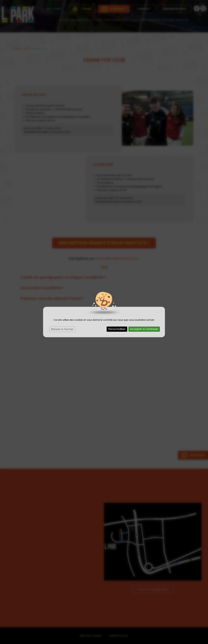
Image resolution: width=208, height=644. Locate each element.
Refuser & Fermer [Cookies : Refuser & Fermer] (62, 329)
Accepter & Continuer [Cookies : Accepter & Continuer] (144, 329)
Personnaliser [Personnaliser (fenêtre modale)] (117, 329)
